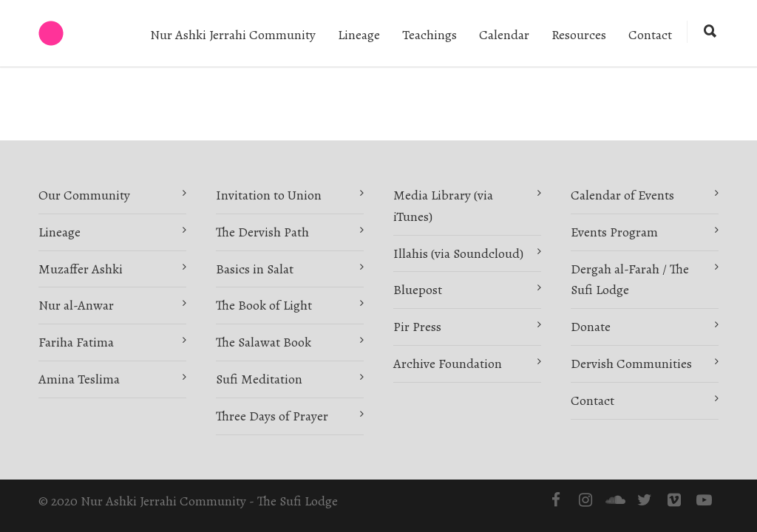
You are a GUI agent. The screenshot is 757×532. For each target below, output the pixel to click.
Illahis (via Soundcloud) (458, 253)
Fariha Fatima (76, 342)
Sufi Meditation (259, 379)
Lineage (359, 35)
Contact (650, 35)
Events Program (614, 232)
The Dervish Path (262, 232)
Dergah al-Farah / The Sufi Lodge (630, 280)
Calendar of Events (622, 195)
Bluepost (418, 290)
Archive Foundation (448, 364)
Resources (579, 35)
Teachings (430, 35)
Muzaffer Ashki (81, 269)
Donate (591, 327)
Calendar (504, 35)
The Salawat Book (264, 342)
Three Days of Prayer (272, 416)
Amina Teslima (79, 379)
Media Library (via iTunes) (443, 206)
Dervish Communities (631, 364)
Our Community (84, 195)
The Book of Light (264, 305)
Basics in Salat (255, 269)
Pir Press (417, 327)
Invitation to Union (269, 195)
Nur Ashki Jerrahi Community (233, 35)
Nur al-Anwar (76, 305)
